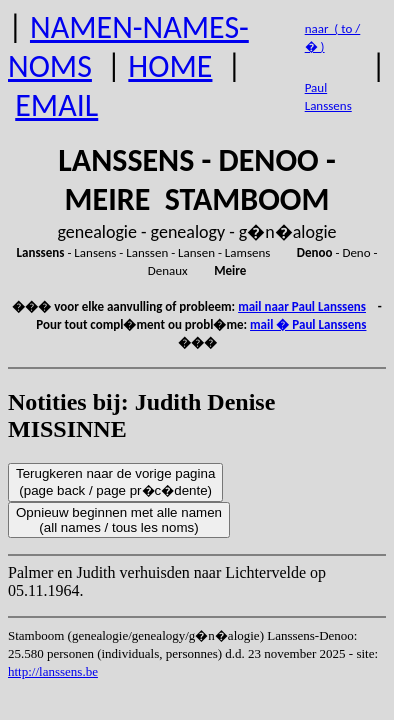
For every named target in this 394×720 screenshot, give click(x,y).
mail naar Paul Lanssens (302, 306)
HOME (170, 66)
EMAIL (56, 105)
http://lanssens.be (53, 671)
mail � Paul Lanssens (308, 324)
